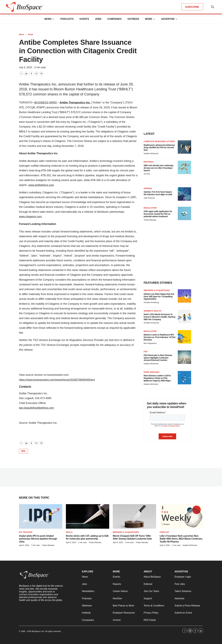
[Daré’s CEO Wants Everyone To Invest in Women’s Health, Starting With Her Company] (184, 316)
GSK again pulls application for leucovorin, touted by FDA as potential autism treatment (158, 214)
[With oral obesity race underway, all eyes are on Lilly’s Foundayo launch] (184, 167)
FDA (146, 352)
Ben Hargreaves (150, 343)
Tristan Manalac (150, 220)
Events (84, 19)
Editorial (149, 162)
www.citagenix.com (30, 217)
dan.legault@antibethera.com (36, 408)
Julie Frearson (149, 198)
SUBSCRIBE (192, 7)
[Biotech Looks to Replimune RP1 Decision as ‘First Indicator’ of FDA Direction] (184, 337)
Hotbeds (133, 19)
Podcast (164, 532)
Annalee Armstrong (151, 302)
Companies (114, 19)
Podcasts (67, 19)
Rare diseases (152, 372)
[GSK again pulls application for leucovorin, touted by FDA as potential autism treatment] (184, 213)
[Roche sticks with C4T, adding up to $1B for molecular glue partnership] (88, 516)
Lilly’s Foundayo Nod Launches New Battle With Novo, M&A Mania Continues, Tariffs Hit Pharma (181, 539)
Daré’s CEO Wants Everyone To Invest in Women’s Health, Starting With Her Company (159, 317)
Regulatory (150, 208)
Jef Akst (147, 174)
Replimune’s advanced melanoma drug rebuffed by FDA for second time (159, 148)
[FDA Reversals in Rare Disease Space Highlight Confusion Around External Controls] (184, 357)
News (48, 19)
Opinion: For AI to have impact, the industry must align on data (158, 193)
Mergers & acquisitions (157, 290)
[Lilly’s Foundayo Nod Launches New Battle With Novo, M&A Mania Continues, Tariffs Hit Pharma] (181, 516)
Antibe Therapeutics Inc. (75, 103)
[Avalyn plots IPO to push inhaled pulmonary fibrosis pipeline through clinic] (41, 516)
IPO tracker (26, 532)
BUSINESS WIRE (45, 103)
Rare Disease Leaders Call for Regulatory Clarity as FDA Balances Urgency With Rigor (157, 378)
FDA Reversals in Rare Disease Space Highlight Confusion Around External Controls (158, 358)
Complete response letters (159, 141)
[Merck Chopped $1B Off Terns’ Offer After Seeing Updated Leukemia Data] (134, 516)
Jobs (98, 19)
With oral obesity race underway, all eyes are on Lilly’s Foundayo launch (159, 168)
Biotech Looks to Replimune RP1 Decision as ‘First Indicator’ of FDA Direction (160, 337)
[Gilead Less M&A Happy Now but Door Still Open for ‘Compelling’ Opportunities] (184, 296)
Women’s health (152, 311)
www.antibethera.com (41, 185)
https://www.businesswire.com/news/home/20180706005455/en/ (57, 380)
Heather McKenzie (151, 154)
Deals (31, 34)
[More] (53, 19)
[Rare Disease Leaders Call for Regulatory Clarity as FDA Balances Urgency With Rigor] (184, 378)
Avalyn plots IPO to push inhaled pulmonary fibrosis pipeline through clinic (38, 539)
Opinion (148, 188)
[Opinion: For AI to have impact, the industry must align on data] (184, 194)
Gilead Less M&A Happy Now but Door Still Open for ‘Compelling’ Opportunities (159, 297)
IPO (23, 451)
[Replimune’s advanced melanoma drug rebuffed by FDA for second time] (184, 147)
